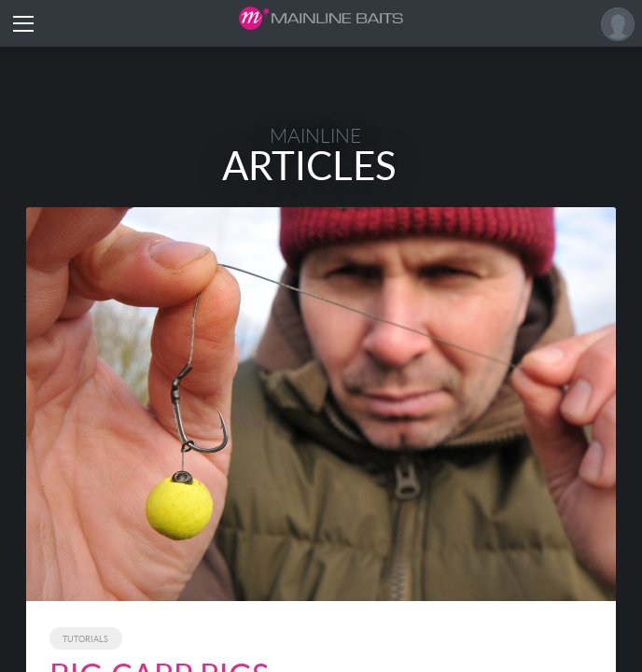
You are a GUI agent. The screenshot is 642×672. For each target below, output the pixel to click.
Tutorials (85, 639)
